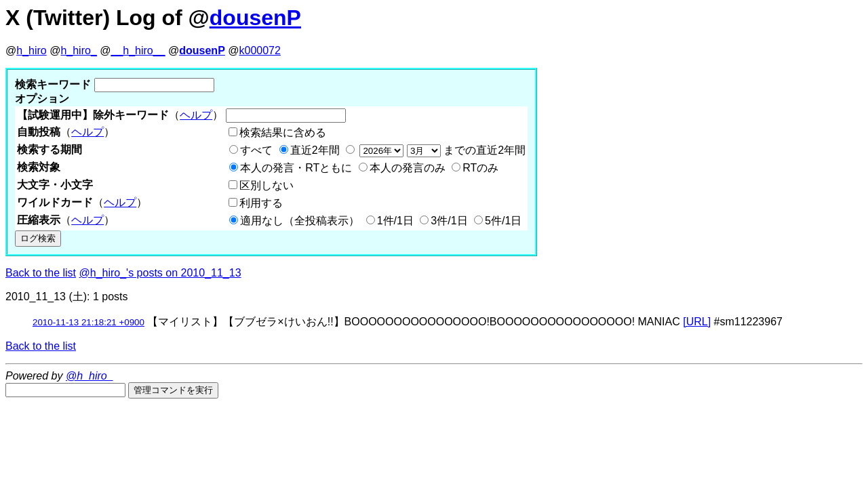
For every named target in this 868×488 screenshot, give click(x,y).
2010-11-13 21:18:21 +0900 (88, 322)
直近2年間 (315, 150)
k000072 (260, 50)
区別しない (267, 185)
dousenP (255, 18)
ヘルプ (196, 115)
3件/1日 (449, 221)
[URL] (697, 322)
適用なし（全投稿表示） (300, 221)
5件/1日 (503, 221)
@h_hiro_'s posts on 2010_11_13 (160, 273)
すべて (256, 150)
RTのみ (480, 168)
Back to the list (41, 273)
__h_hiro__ (138, 50)
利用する (261, 203)
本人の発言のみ (408, 168)
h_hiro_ (78, 50)
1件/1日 (395, 221)
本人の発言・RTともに (296, 168)
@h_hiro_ (90, 376)
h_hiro (31, 50)
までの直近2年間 (441, 150)
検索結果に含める (283, 133)
